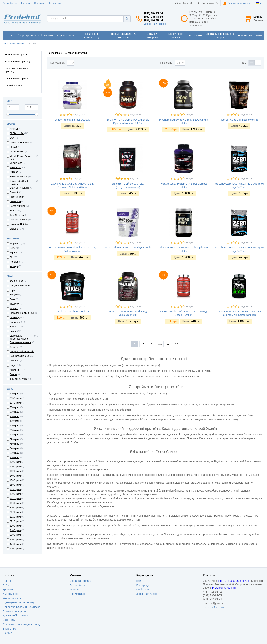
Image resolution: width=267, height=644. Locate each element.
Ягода (13, 365)
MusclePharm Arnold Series (21, 158)
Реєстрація (143, 585)
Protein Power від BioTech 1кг (72, 312)
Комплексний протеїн (16, 55)
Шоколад (15, 318)
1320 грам (15, 471)
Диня (12, 299)
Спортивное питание (14, 44)
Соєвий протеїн (13, 86)
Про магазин (55, 3)
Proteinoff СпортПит (224, 588)
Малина (14, 309)
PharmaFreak (17, 197)
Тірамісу (14, 304)
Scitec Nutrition (18, 206)
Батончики (9, 620)
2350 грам (15, 398)
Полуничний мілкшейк (22, 352)
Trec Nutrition (17, 215)
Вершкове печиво (19, 356)
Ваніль (13, 327)
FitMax (13, 147)
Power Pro (15, 202)
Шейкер (7, 633)
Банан (13, 331)
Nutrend (14, 172)
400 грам (15, 416)
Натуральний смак (20, 286)
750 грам (15, 444)
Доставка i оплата (80, 581)
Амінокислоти (11, 594)
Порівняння (143, 590)
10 (177, 344)
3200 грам (15, 526)
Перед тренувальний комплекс (21, 607)
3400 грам (15, 530)
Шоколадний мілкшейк (22, 313)
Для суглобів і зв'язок (16, 616)
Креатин (8, 590)
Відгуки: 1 (80, 179)
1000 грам (15, 462)
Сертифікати (10, 3)
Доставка (25, 3)
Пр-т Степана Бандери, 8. (234, 581)
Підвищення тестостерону (19, 602)
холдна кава (16, 281)
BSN (12, 138)
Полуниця (15, 322)
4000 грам (15, 540)
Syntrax (14, 211)
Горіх (12, 290)
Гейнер (7, 585)
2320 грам (15, 517)
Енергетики (10, 629)
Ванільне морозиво (20, 342)
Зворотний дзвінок (155, 24)
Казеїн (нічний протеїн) (17, 62)
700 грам (15, 407)
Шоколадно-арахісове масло (19, 337)
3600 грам (15, 535)
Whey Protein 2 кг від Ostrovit (72, 120)
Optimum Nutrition (19, 188)
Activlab (14, 129)
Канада (14, 266)
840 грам (15, 448)
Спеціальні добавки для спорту (22, 624)
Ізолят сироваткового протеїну (16, 70)
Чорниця (14, 361)
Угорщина (15, 244)
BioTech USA (17, 133)
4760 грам (15, 544)
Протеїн (8, 581)
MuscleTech (16, 163)
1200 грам (15, 467)
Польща (14, 262)
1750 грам (15, 489)
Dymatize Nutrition (19, 143)
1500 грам (15, 480)
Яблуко (14, 295)
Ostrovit (14, 192)
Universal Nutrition (19, 224)
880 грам (15, 453)
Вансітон (14, 229)
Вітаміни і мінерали (14, 611)
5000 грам (15, 549)
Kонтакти (39, 3)
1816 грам (15, 498)
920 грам (15, 394)
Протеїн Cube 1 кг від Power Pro (239, 120)
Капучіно (14, 347)
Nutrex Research (19, 177)
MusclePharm (17, 152)
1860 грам (15, 503)
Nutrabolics (16, 167)
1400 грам (15, 476)
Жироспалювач (12, 598)
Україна (14, 253)
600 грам (15, 430)
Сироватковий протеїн (17, 79)
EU (11, 257)
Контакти (75, 590)
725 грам (15, 439)
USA (12, 248)
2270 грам (15, 512)
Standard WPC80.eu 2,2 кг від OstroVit (128, 248)
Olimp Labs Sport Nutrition (19, 183)
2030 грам (15, 403)
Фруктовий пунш (19, 379)
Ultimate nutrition (19, 220)
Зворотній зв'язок (214, 608)
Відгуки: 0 (80, 115)
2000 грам (15, 508)
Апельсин (15, 370)
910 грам (15, 457)
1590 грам (15, 485)
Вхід (139, 581)
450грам (14, 421)
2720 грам (15, 521)
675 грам (15, 435)
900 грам (15, 412)
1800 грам (15, 494)
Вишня (13, 374)
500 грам (15, 426)
